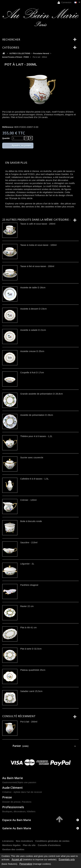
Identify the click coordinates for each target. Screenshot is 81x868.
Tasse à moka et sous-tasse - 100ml (38, 245)
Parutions (27, 802)
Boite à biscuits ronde (31, 521)
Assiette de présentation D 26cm (37, 415)
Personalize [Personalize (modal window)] (26, 864)
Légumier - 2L (27, 564)
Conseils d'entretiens (49, 845)
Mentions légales (11, 845)
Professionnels (13, 807)
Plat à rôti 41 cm (28, 627)
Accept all (17, 859)
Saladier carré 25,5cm (31, 691)
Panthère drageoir (29, 585)
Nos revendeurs (24, 841)
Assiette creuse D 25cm (32, 351)
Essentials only (67, 859)
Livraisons (8, 841)
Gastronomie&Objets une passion (19, 782)
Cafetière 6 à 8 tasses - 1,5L (34, 479)
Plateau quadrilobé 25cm (33, 670)
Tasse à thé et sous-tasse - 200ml (37, 266)
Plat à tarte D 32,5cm (31, 649)
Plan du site (29, 845)
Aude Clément (12, 788)
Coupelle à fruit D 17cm (32, 372)
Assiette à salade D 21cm (33, 330)
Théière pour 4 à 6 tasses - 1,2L (36, 436)
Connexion (64, 2)
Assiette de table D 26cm (33, 287)
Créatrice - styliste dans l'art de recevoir (22, 792)
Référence (8, 127)
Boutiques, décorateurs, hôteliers (19, 811)
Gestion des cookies (13, 849)
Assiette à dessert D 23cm (33, 309)
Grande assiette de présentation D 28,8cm (42, 394)
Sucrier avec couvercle (32, 457)
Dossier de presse (11, 802)
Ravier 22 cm (27, 606)
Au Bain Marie (13, 778)
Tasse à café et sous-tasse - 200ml (38, 224)
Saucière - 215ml (29, 542)
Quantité (6, 138)
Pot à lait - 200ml (29, 722)
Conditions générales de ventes (52, 841)
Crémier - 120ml (28, 500)
